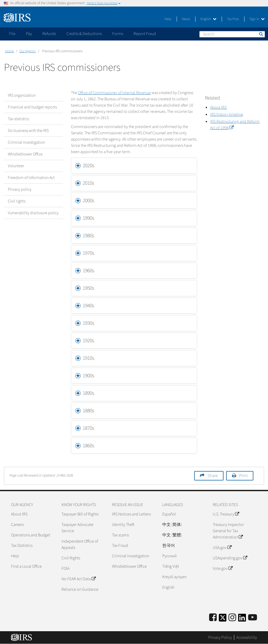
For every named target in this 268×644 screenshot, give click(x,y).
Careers (17, 525)
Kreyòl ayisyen (174, 577)
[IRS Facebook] (213, 618)
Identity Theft (123, 525)
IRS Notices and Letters (131, 514)
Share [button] (213, 476)
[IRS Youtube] (253, 618)
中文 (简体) (172, 525)
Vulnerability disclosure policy (33, 213)
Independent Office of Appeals (80, 544)
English (208, 19)
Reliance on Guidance (80, 589)
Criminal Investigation (26, 142)
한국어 (169, 546)
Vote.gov (223, 568)
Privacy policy (20, 189)
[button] (134, 166)
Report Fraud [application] (145, 34)
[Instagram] (232, 618)
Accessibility (247, 637)
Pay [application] (29, 34)
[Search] (232, 34)
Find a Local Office (26, 566)
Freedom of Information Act (31, 178)
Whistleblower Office (25, 154)
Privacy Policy (220, 637)
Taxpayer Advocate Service (77, 528)
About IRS (19, 514)
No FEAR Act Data (79, 579)
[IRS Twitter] (223, 619)
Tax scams (120, 535)
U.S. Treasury (226, 514)
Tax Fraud (120, 546)
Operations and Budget (31, 535)
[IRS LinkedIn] (242, 619)
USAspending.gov (230, 558)
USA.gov (222, 548)
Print (243, 476)
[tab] (134, 166)
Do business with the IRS (28, 131)
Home (9, 51)
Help (168, 19)
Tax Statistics (22, 546)
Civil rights (17, 201)
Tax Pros (233, 19)
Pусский (169, 556)
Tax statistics (18, 119)
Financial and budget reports (32, 107)
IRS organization (22, 95)
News (186, 19)
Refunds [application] (49, 34)
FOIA (65, 568)
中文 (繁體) (172, 535)
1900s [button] (88, 376)
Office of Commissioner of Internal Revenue (114, 93)
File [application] (12, 34)
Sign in (257, 19)
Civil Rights (71, 558)
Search (261, 34)
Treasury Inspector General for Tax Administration (228, 531)
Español (169, 514)
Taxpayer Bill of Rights (80, 514)
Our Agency (28, 51)
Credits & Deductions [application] (84, 34)
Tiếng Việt (171, 566)
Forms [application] (118, 34)
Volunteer (16, 166)
